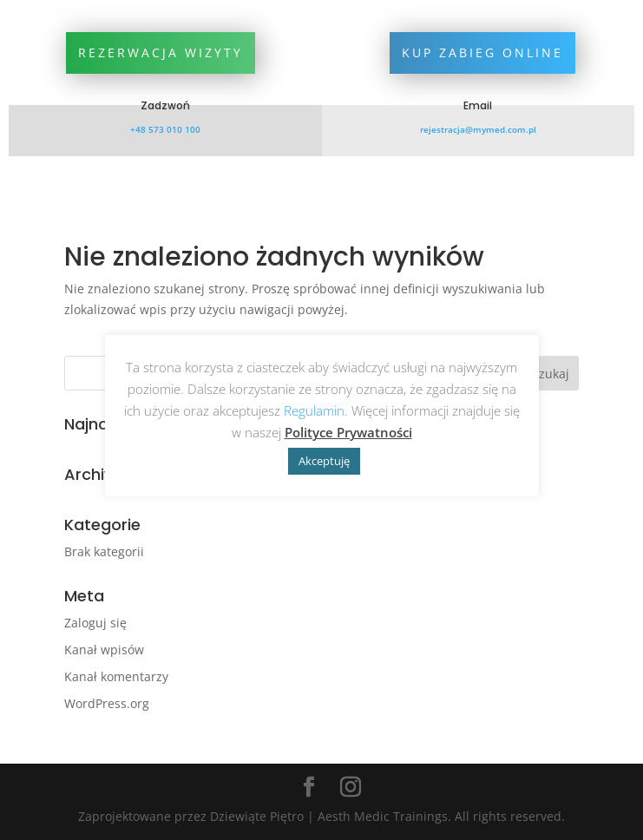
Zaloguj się (95, 623)
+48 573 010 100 (165, 129)
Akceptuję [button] (324, 461)
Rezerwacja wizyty (161, 52)
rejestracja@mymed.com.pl (478, 129)
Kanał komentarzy (116, 676)
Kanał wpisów (104, 650)
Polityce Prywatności (348, 432)
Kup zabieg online (482, 52)
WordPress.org (107, 703)
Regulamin (314, 410)
